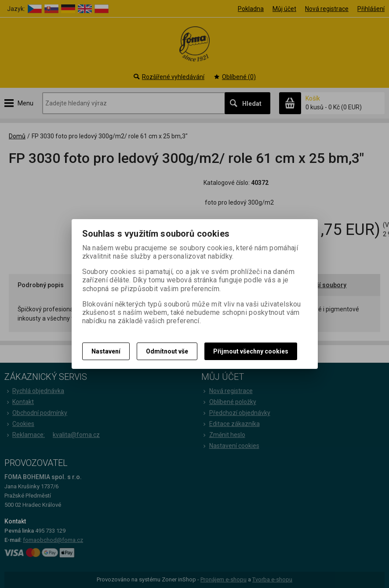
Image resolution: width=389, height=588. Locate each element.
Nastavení (106, 351)
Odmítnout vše (167, 351)
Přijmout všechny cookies (251, 351)
